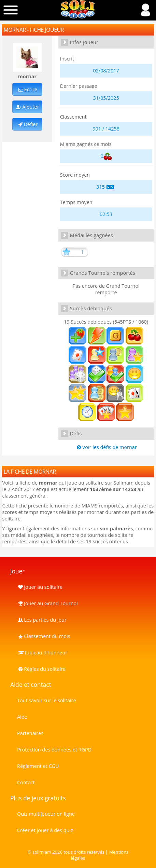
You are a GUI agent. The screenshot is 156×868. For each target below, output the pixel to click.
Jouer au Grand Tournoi (47, 603)
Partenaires (30, 733)
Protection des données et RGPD (54, 750)
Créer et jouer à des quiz (45, 830)
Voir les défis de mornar (106, 447)
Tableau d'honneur (42, 653)
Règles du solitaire (41, 669)
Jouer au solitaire (40, 587)
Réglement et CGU (38, 766)
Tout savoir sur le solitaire (46, 700)
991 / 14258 (106, 129)
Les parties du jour (42, 620)
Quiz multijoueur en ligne (46, 814)
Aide (22, 717)
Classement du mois (44, 636)
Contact (26, 782)
